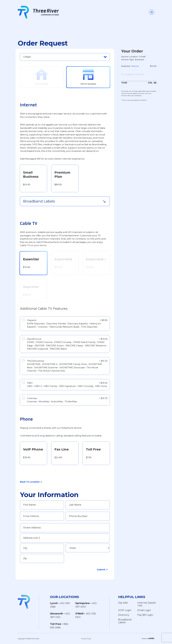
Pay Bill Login (145, 615)
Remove (135, 66)
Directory (124, 615)
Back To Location (31, 482)
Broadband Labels (125, 621)
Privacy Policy (86, 639)
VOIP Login (125, 610)
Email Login (144, 610)
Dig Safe (123, 603)
